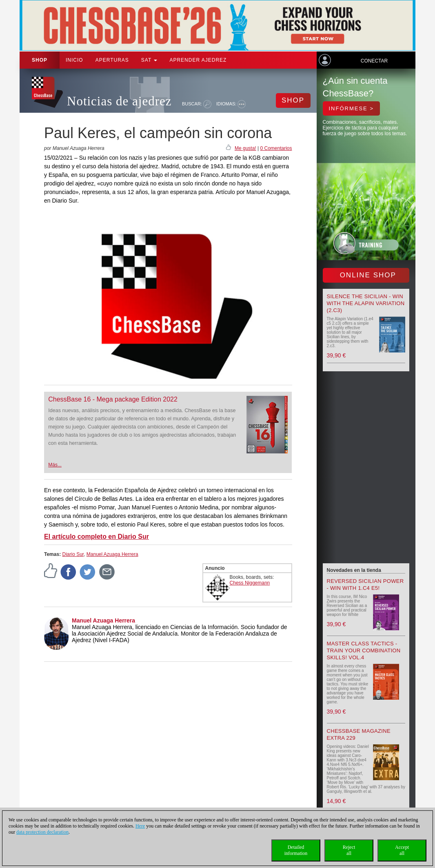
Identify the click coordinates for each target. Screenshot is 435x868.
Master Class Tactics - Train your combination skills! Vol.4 (364, 650)
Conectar (374, 61)
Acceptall (402, 850)
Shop (40, 60)
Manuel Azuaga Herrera (112, 554)
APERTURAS (112, 60)
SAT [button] (149, 60)
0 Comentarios (276, 148)
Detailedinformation (296, 850)
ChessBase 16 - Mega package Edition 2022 (113, 399)
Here (140, 826)
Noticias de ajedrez (119, 101)
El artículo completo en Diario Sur (97, 537)
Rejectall (349, 850)
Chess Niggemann (250, 583)
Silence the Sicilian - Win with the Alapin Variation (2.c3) (366, 303)
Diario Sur (73, 554)
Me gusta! (245, 148)
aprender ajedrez (198, 60)
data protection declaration (42, 832)
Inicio (74, 60)
